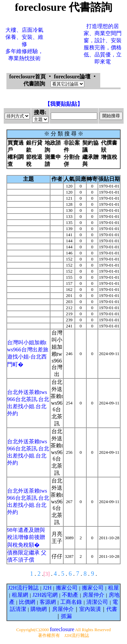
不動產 (70, 595)
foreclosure (62, 629)
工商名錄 (71, 602)
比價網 (27, 602)
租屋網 (20, 595)
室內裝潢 (90, 609)
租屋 (113, 588)
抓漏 (66, 616)
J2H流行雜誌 (23, 588)
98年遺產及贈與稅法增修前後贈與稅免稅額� (26, 537)
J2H (47, 588)
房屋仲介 (93, 595)
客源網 (48, 602)
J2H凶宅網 (45, 595)
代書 (112, 609)
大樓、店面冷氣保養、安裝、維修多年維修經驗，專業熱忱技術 (24, 44)
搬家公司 (67, 588)
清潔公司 (97, 602)
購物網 (39, 609)
